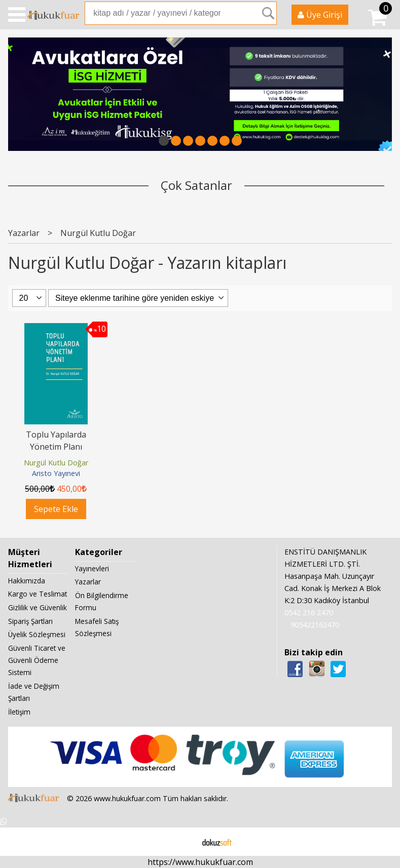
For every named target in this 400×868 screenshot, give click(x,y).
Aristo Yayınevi (56, 473)
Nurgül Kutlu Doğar (56, 463)
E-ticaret (184, 842)
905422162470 (315, 625)
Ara (268, 13)
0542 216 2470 (309, 613)
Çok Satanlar (196, 185)
